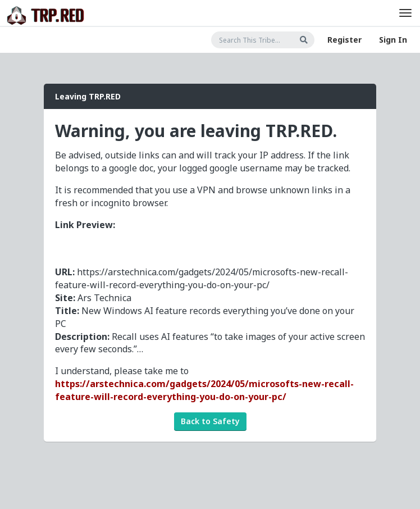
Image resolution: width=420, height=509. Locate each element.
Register (344, 40)
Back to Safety (210, 421)
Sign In (393, 40)
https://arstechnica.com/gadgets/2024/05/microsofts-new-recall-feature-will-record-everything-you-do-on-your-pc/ (204, 390)
